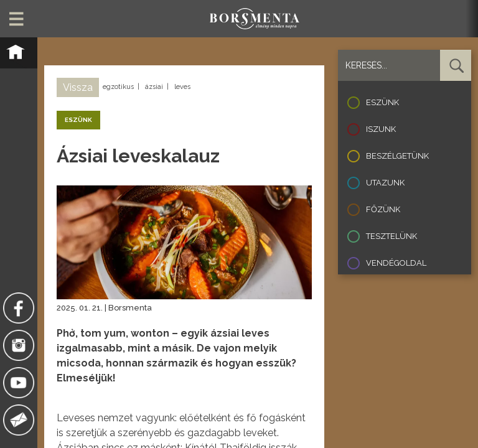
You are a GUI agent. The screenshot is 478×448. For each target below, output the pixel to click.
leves (182, 87)
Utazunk (385, 183)
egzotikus (118, 87)
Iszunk (381, 129)
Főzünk (383, 209)
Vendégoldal (396, 263)
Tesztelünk (391, 236)
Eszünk (382, 102)
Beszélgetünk (397, 156)
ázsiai (154, 87)
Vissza (78, 87)
